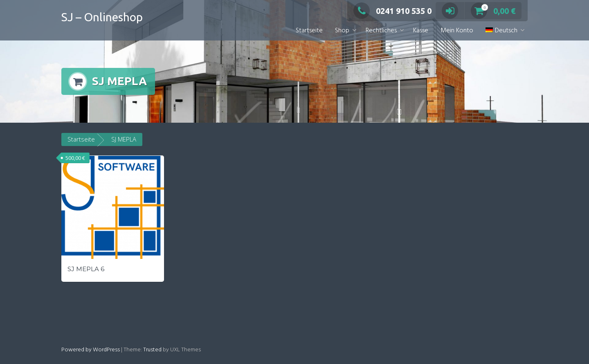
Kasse (421, 31)
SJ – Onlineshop (102, 17)
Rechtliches (381, 31)
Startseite (309, 31)
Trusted (152, 350)
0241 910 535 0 (392, 11)
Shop (342, 31)
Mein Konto (457, 31)
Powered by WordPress (91, 350)
